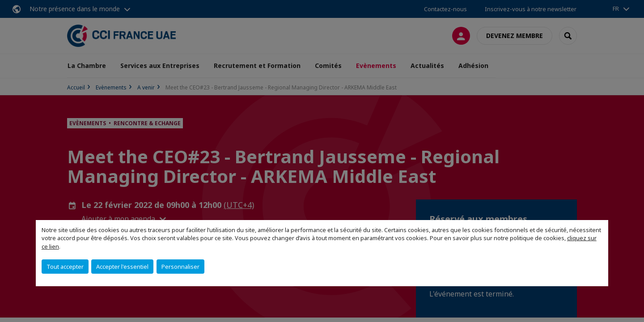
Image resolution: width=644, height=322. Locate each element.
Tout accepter (65, 267)
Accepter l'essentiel (122, 267)
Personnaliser (180, 267)
